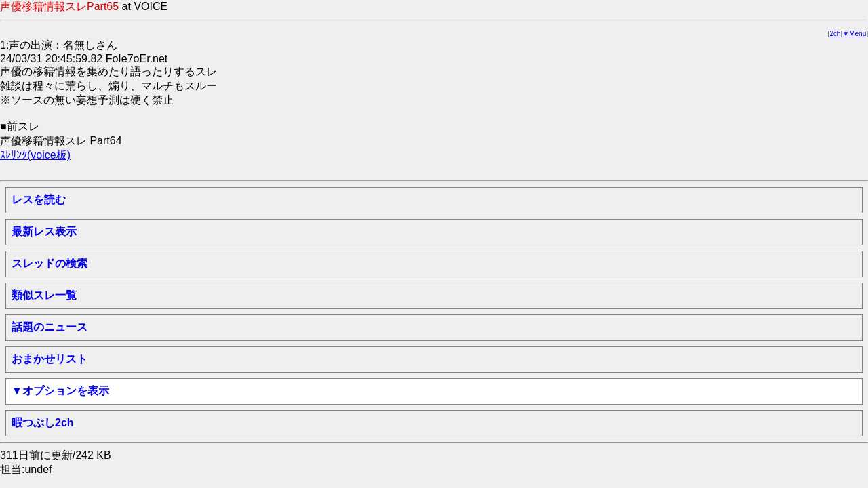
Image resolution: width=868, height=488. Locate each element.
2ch (835, 34)
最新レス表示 (44, 231)
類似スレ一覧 (44, 295)
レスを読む (39, 200)
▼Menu (854, 34)
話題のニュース (50, 327)
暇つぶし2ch (43, 423)
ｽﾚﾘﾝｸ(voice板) (35, 155)
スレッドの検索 (50, 263)
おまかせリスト (50, 359)
